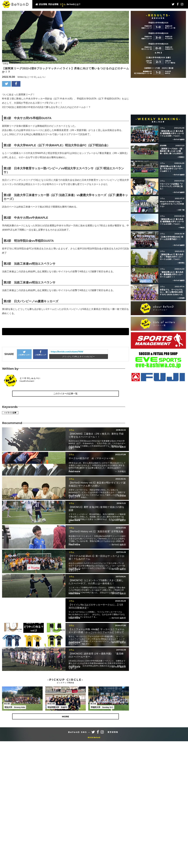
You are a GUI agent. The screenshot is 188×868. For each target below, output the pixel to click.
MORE (66, 824)
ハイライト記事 (11, 413)
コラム (63, 4)
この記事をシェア (40, 353)
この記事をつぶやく (24, 353)
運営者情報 (113, 840)
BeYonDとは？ (74, 4)
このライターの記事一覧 (65, 394)
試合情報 (43, 4)
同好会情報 (53, 4)
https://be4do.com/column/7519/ (67, 352)
